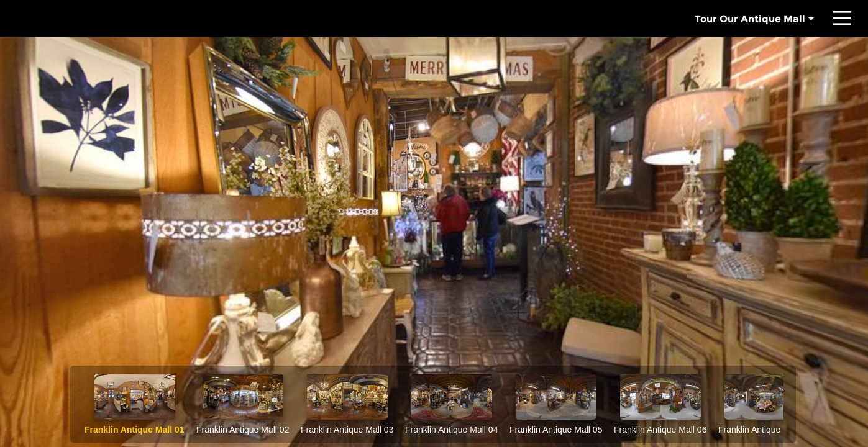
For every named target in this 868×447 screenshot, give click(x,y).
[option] (135, 404)
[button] (842, 19)
